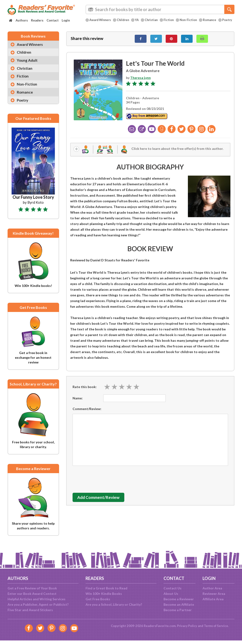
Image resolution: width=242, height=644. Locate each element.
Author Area (212, 588)
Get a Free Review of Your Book (32, 588)
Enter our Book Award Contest (32, 594)
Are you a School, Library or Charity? (114, 604)
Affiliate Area (213, 599)
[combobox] (160, 9)
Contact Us (173, 588)
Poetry (93, 24)
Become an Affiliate (179, 604)
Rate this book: (85, 390)
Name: (78, 401)
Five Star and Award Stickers (30, 610)
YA (137, 20)
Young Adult (28, 64)
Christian (152, 20)
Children (123, 20)
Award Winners (99, 20)
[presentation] (108, 481)
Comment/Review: (87, 412)
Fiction (170, 20)
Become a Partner (178, 610)
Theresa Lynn (140, 80)
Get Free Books (98, 599)
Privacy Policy (186, 626)
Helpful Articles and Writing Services (37, 599)
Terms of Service (216, 626)
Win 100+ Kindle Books (104, 594)
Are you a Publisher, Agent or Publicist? (38, 604)
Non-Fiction (190, 20)
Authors (22, 20)
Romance (212, 20)
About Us (171, 594)
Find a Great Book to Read (106, 588)
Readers (37, 20)
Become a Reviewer (179, 599)
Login (66, 20)
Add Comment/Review (101, 500)
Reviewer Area (214, 594)
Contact (53, 20)
